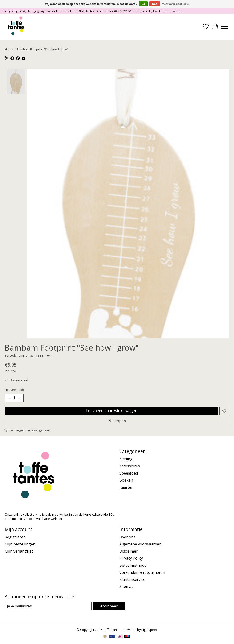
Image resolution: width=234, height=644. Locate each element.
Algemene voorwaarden (140, 544)
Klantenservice (132, 579)
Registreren (15, 537)
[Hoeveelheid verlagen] (9, 398)
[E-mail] (48, 606)
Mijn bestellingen (20, 544)
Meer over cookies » (175, 4)
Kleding (126, 459)
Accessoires (130, 466)
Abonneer (109, 606)
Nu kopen (117, 421)
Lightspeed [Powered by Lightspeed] (150, 630)
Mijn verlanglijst (19, 551)
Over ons (127, 537)
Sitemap (127, 586)
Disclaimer (129, 551)
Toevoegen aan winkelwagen (111, 411)
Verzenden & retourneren (142, 572)
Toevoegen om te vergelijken (27, 430)
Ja (143, 4)
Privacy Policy (131, 558)
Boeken (126, 480)
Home (9, 49)
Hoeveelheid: (14, 390)
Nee (155, 4)
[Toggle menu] (225, 27)
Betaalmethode (133, 565)
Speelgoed (129, 473)
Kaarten (126, 487)
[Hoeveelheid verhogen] (19, 398)
